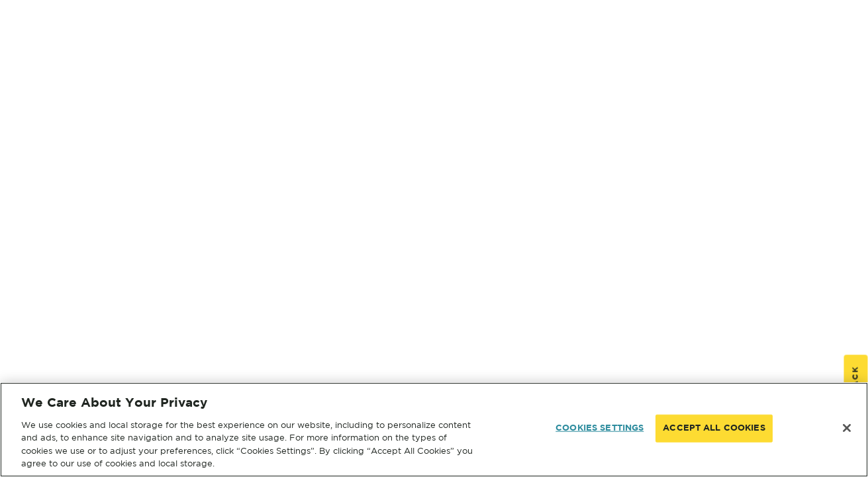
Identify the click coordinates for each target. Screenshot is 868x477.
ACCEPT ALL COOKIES (714, 428)
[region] (434, 430)
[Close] (847, 428)
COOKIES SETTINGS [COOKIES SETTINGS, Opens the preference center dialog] (600, 428)
